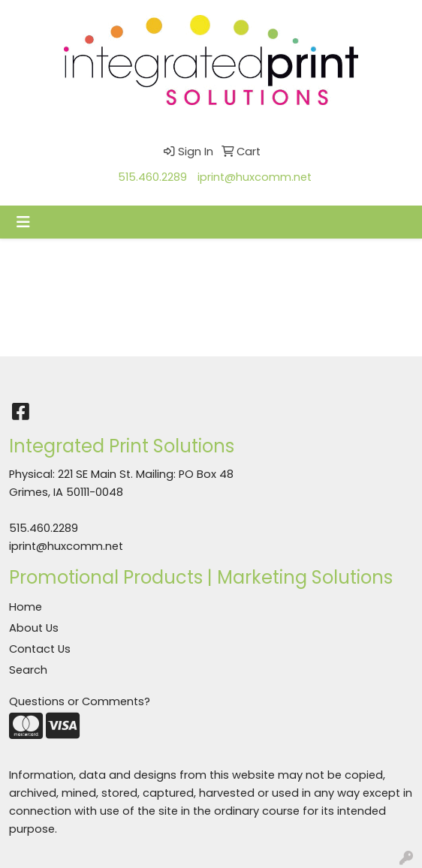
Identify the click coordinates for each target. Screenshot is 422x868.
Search (28, 670)
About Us (34, 628)
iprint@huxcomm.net (255, 177)
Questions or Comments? (80, 701)
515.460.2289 (152, 177)
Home (26, 607)
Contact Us (40, 649)
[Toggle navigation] (23, 222)
